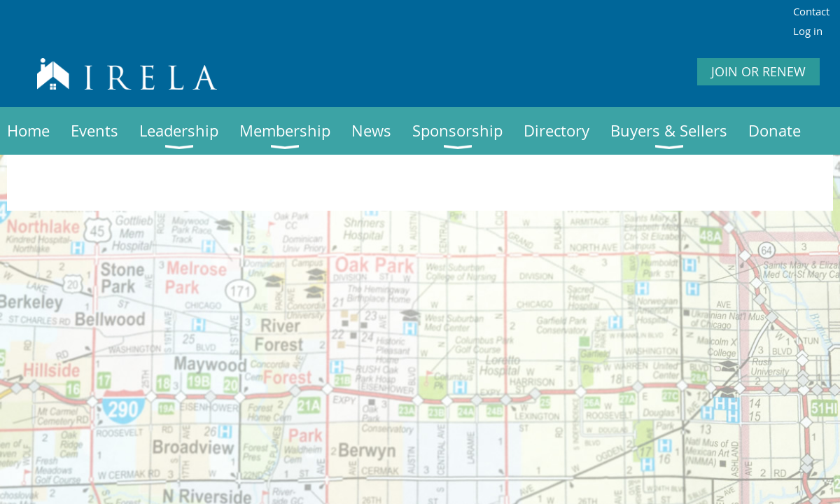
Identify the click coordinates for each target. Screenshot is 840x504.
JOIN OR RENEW (758, 71)
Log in (808, 31)
